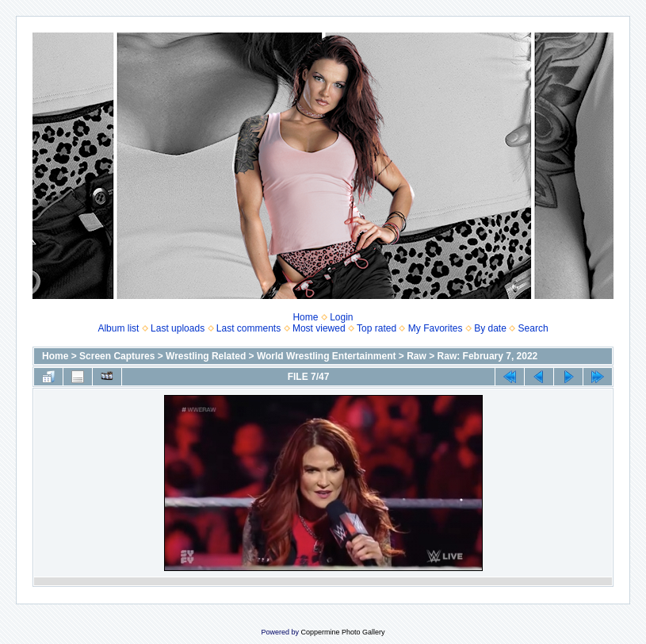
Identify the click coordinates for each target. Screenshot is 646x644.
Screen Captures (117, 356)
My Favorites (436, 328)
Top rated (377, 328)
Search (533, 328)
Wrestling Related (206, 356)
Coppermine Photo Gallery (342, 632)
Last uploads (178, 328)
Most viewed (319, 328)
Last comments (248, 328)
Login (341, 317)
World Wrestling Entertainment (327, 356)
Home (305, 317)
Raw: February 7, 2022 (488, 356)
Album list (118, 328)
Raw (417, 356)
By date (490, 328)
